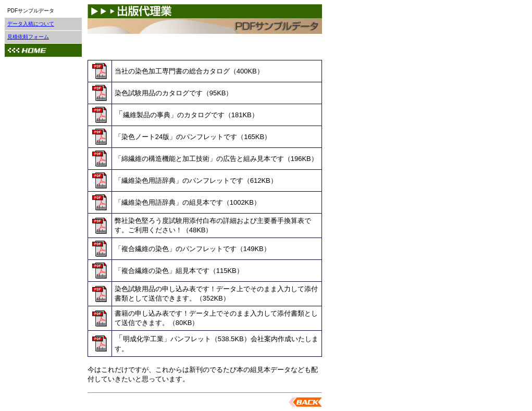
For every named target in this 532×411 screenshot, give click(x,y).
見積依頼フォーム (28, 37)
